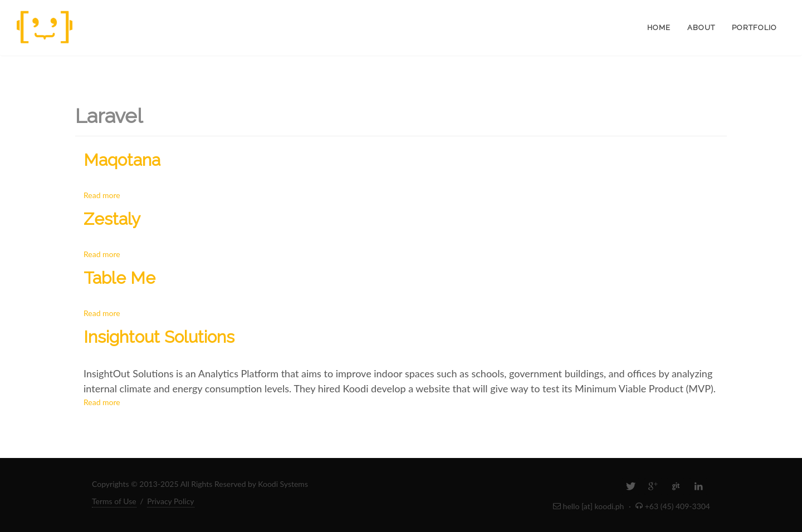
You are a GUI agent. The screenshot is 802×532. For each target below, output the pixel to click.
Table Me (119, 278)
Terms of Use (114, 501)
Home (659, 28)
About (701, 28)
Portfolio (754, 28)
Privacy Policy (170, 501)
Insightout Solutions (159, 337)
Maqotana (122, 160)
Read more (102, 195)
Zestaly (112, 219)
